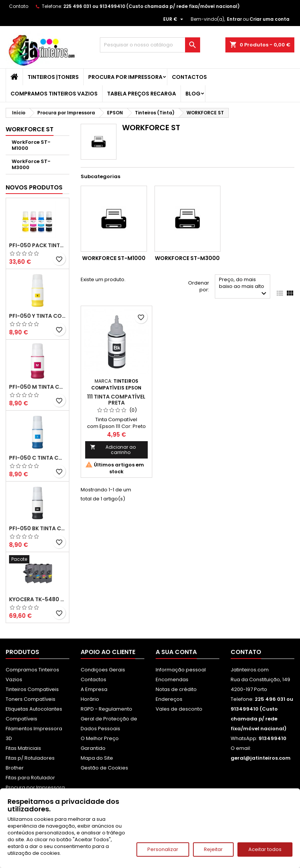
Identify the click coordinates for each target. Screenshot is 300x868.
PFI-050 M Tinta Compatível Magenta (37, 387)
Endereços (169, 699)
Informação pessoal (181, 670)
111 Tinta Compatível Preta (116, 400)
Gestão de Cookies (104, 768)
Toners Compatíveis (31, 699)
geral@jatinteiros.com (261, 758)
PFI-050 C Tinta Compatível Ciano (37, 458)
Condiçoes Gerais (103, 670)
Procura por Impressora (125, 77)
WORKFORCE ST (30, 129)
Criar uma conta (269, 19)
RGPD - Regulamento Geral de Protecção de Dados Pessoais (109, 719)
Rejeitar (213, 849)
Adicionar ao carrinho (113, 450)
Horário (90, 699)
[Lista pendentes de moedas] (174, 19)
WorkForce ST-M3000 (31, 164)
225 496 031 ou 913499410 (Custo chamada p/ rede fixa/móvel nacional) (152, 6)
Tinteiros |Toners (53, 77)
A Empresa (94, 689)
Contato (19, 6)
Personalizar (163, 849)
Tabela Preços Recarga (142, 94)
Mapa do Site (97, 758)
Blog (193, 94)
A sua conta (176, 652)
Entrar (234, 19)
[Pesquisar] (150, 45)
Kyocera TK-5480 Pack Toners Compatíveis (37, 599)
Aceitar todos (265, 849)
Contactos (189, 77)
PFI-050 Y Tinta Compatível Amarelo (37, 316)
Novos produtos (34, 187)
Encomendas (172, 679)
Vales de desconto (179, 709)
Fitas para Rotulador (30, 778)
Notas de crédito (176, 689)
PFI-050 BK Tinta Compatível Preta (37, 528)
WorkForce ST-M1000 (31, 145)
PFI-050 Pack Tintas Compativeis (37, 245)
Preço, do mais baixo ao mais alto (244, 287)
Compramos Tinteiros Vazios (54, 94)
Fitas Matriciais (23, 748)
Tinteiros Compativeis (32, 689)
